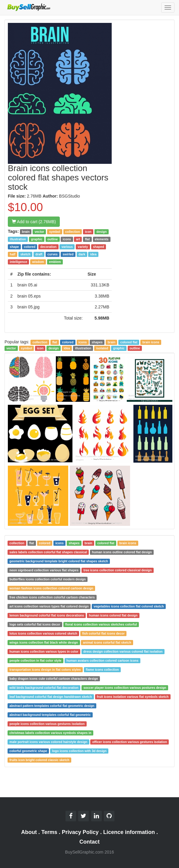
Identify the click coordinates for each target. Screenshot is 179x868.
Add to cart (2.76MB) (34, 222)
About (29, 832)
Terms (49, 832)
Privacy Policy (80, 832)
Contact (89, 842)
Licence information (129, 832)
